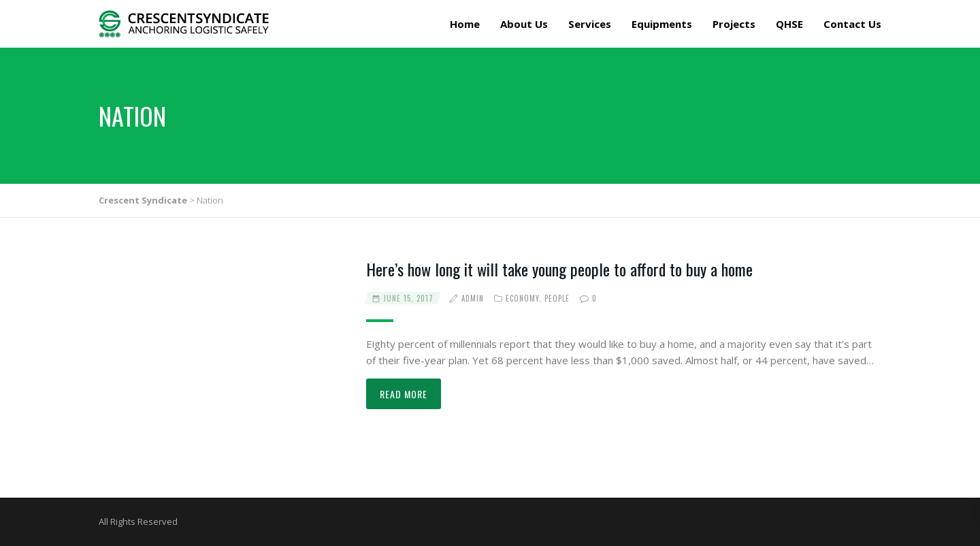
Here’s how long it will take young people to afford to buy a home (559, 269)
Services (590, 24)
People (557, 298)
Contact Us (852, 24)
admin (473, 298)
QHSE (789, 24)
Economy (522, 298)
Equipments (662, 24)
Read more (404, 394)
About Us (524, 24)
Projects (734, 24)
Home (465, 24)
